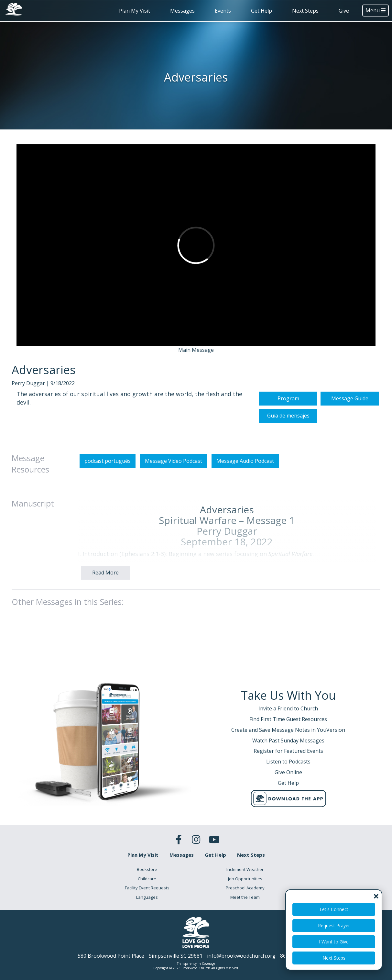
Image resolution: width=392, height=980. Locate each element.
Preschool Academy (245, 888)
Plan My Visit (135, 11)
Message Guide (350, 430)
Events (223, 11)
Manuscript (33, 535)
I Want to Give (334, 942)
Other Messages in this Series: (68, 633)
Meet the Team (245, 897)
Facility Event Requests (147, 888)
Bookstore (147, 869)
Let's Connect (334, 909)
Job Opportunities (245, 879)
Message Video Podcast (174, 492)
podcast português (108, 492)
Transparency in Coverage (196, 963)
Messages (182, 11)
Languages (147, 897)
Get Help (261, 11)
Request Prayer (334, 925)
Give (344, 11)
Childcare (147, 879)
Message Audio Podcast (245, 492)
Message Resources (30, 495)
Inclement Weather (245, 869)
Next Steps (305, 11)
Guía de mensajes (288, 447)
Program (288, 430)
